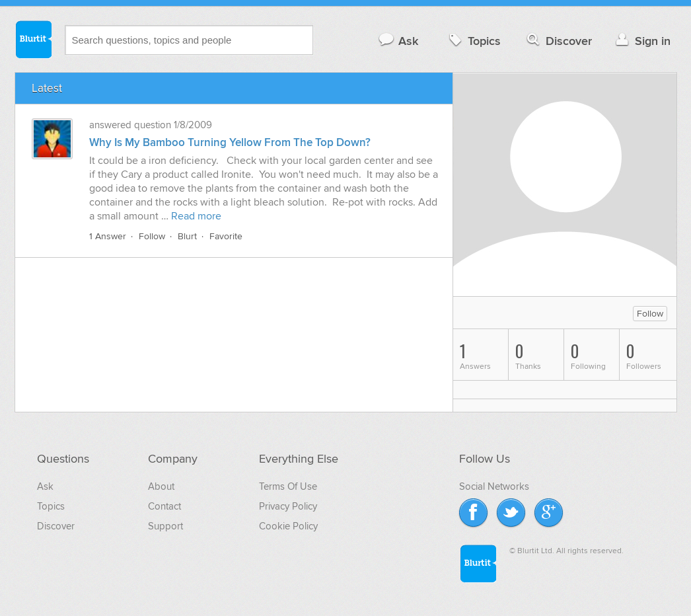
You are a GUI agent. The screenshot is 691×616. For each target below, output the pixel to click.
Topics (473, 41)
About (161, 486)
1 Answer (108, 236)
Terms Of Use (288, 486)
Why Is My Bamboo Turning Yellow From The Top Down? (230, 143)
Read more (196, 216)
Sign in (642, 41)
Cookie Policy (288, 526)
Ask (398, 41)
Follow (152, 236)
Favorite (226, 236)
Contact (164, 506)
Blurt (187, 236)
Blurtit (33, 39)
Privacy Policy (288, 506)
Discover (558, 41)
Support (165, 526)
